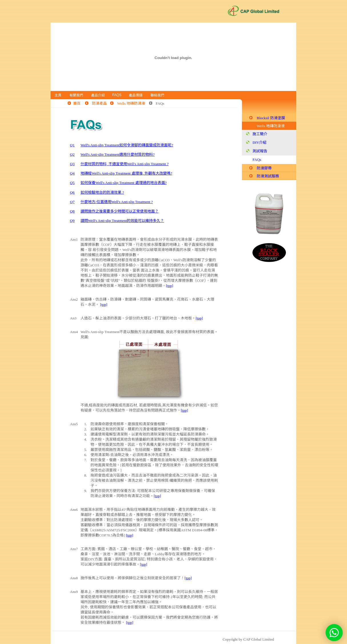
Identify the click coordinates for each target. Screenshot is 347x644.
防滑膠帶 (264, 168)
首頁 (77, 103)
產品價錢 (136, 95)
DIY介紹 (259, 142)
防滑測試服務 (268, 176)
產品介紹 (98, 95)
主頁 (58, 95)
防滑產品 (99, 103)
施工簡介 (260, 134)
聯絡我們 (157, 95)
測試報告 (260, 151)
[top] (170, 286)
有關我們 (76, 95)
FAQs (117, 95)
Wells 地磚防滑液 (131, 103)
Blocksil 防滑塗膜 (271, 118)
